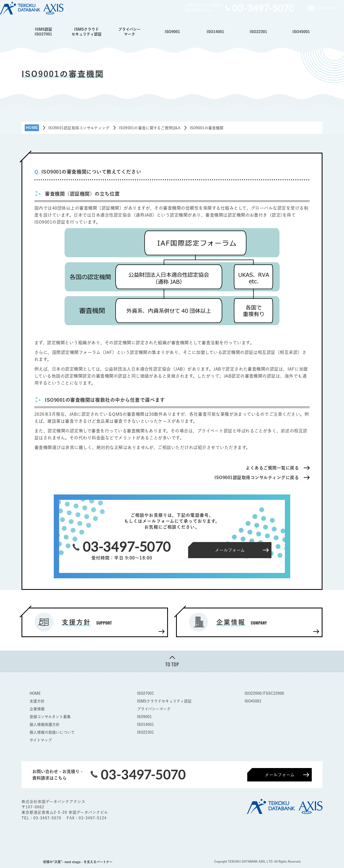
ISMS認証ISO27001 (43, 32)
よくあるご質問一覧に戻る (272, 468)
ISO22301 (258, 32)
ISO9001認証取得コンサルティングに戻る (257, 478)
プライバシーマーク (129, 32)
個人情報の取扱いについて (52, 732)
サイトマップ (41, 740)
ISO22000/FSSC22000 (264, 693)
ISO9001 (172, 32)
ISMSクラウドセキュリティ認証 (87, 32)
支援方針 (37, 701)
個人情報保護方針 (45, 724)
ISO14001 (215, 32)
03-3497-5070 (48, 818)
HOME (35, 693)
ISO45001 (301, 32)
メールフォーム (280, 775)
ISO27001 (146, 693)
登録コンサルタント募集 (50, 717)
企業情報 (37, 709)
